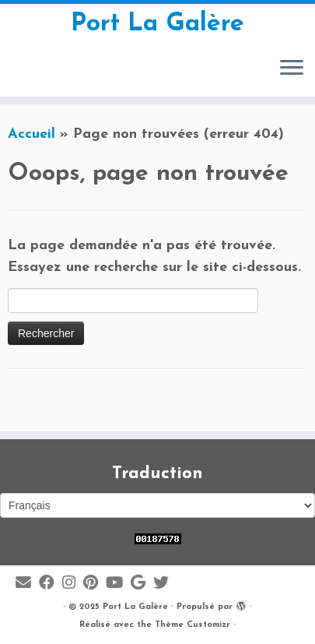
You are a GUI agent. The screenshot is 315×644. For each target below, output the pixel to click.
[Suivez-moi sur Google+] (142, 584)
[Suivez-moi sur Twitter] (165, 584)
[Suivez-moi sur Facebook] (51, 584)
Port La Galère (157, 24)
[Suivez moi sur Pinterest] (94, 584)
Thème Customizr (192, 625)
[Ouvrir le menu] (292, 69)
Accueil (31, 134)
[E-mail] (27, 584)
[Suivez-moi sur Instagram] (73, 584)
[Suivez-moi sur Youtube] (118, 584)
